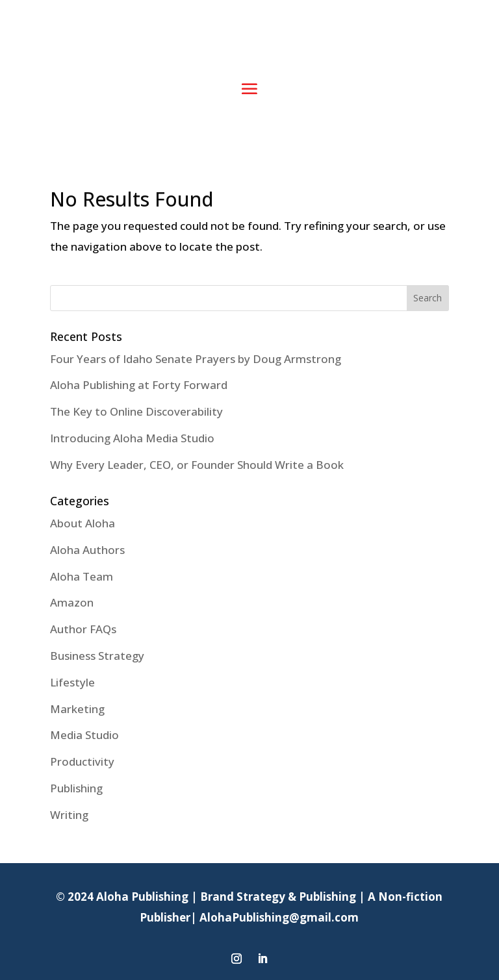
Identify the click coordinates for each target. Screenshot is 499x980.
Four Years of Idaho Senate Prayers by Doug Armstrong (196, 359)
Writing (69, 815)
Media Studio (84, 735)
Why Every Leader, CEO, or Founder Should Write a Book (197, 465)
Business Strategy (97, 656)
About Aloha (83, 523)
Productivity (82, 761)
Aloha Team (82, 576)
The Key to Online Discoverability (136, 411)
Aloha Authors (87, 550)
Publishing (76, 788)
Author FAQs (83, 629)
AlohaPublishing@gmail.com (279, 917)
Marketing (77, 709)
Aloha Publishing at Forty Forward (139, 385)
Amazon (72, 602)
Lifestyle (72, 682)
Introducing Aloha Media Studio (132, 438)
